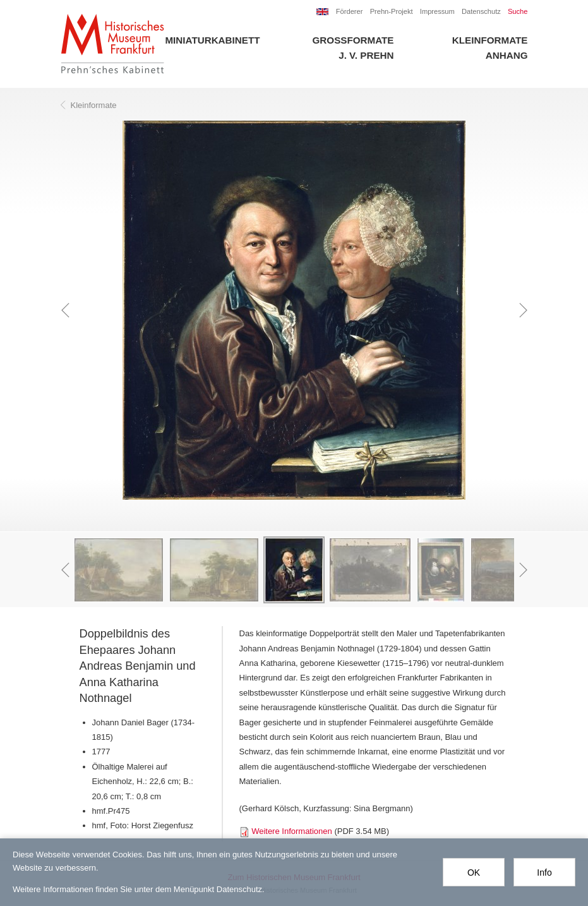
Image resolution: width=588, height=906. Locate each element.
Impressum (437, 11)
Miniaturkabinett (212, 40)
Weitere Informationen (292, 831)
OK (474, 873)
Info (544, 873)
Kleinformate (490, 40)
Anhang (507, 55)
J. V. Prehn (366, 55)
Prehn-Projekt (392, 11)
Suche (518, 11)
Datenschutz (481, 11)
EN (323, 12)
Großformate (353, 40)
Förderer (350, 11)
